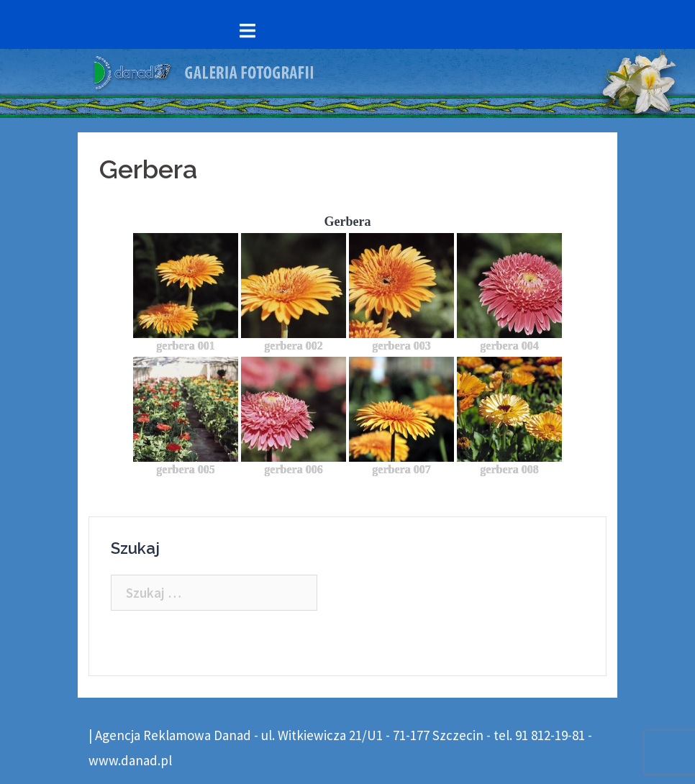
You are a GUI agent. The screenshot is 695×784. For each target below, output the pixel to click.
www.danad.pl (130, 760)
